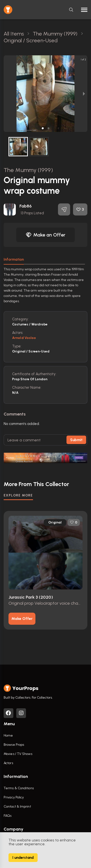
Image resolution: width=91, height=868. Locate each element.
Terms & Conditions (19, 788)
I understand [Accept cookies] (23, 858)
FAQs (8, 816)
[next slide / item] (84, 94)
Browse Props (14, 745)
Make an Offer (46, 235)
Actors (8, 763)
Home (8, 735)
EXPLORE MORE (18, 495)
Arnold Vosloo (24, 338)
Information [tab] (14, 259)
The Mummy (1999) (28, 170)
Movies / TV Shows (18, 754)
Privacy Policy (14, 797)
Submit (76, 440)
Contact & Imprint (17, 807)
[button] (43, 128)
